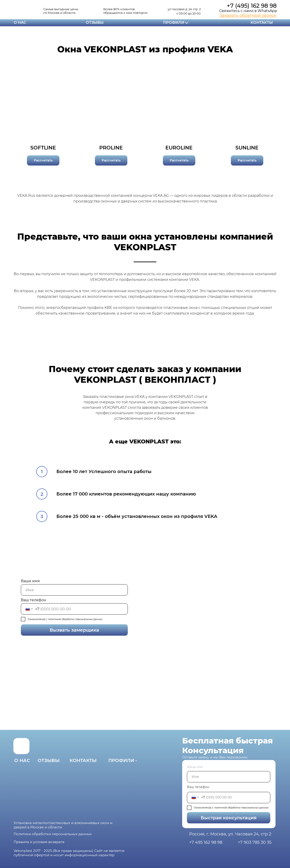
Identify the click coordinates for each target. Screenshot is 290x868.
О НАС (20, 23)
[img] (19, 10)
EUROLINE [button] (179, 148)
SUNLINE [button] (247, 148)
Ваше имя (30, 581)
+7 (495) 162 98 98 (252, 6)
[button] (248, 15)
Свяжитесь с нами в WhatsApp (248, 11)
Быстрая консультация (222, 818)
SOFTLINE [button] (43, 148)
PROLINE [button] (111, 148)
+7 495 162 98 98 (206, 842)
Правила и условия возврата (39, 842)
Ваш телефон (34, 600)
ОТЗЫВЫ (95, 23)
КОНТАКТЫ (262, 23)
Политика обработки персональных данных (53, 834)
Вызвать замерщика (60, 630)
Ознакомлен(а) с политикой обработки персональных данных (231, 808)
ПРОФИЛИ (174, 23)
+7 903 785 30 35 (255, 842)
